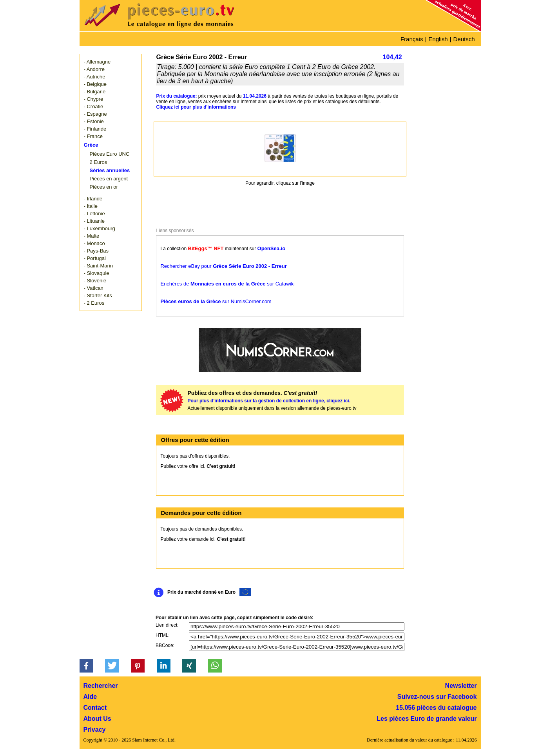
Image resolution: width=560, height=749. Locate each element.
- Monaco (94, 243)
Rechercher (101, 686)
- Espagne (95, 114)
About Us (97, 719)
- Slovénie (95, 281)
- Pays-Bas (96, 251)
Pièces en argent (109, 179)
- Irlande (93, 199)
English (438, 39)
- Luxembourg (100, 228)
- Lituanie (94, 221)
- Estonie (94, 121)
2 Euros (99, 162)
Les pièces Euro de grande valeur (427, 719)
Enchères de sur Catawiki (227, 284)
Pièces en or (104, 187)
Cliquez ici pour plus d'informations (196, 107)
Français (412, 39)
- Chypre (94, 99)
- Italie (91, 206)
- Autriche (95, 77)
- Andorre (94, 69)
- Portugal (95, 258)
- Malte (92, 236)
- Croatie (94, 106)
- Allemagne (97, 62)
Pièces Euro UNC (110, 154)
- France (93, 136)
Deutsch (464, 39)
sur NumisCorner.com (216, 301)
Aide (90, 697)
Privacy (95, 730)
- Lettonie (94, 214)
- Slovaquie (97, 273)
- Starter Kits (98, 295)
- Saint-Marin (98, 266)
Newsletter (461, 686)
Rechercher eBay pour (223, 266)
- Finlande (95, 129)
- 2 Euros (94, 303)
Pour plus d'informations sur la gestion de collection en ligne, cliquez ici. (269, 401)
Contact (95, 708)
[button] (86, 666)
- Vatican (94, 288)
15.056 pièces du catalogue (436, 708)
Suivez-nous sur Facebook (437, 697)
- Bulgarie (95, 92)
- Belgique (95, 84)
